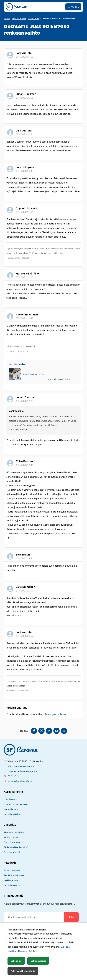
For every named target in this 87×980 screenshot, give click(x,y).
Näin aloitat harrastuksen (16, 804)
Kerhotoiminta (11, 837)
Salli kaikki (16, 961)
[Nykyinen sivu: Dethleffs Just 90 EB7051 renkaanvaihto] (58, 19)
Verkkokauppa (11, 880)
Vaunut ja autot (11, 809)
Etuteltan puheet (12, 870)
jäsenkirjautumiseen (55, 714)
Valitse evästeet (38, 961)
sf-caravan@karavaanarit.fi (21, 766)
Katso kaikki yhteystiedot (20, 781)
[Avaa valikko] (73, 7)
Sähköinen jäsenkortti (16, 847)
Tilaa (72, 917)
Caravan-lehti (12, 852)
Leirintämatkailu (12, 814)
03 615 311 (13, 776)
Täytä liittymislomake (14, 875)
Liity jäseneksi (10, 799)
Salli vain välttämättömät (23, 971)
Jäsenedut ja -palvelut (14, 832)
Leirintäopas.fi (12, 885)
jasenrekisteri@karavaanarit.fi (22, 771)
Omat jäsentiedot (14, 842)
